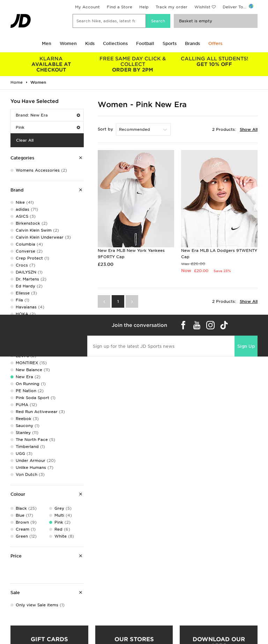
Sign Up (246, 346)
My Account (87, 7)
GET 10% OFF (214, 61)
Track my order (172, 7)
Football (145, 43)
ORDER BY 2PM (133, 64)
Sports (170, 43)
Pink (48, 127)
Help (144, 7)
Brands (192, 43)
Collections (115, 43)
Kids (90, 43)
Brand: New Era (48, 115)
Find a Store (120, 7)
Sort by (105, 129)
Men (47, 43)
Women (68, 43)
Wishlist (202, 7)
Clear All (25, 140)
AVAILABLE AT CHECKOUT (51, 64)
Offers (215, 43)
